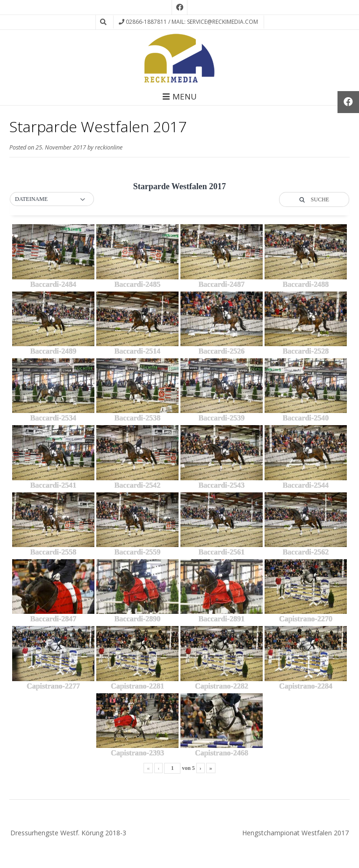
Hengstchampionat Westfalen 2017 (295, 833)
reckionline (109, 147)
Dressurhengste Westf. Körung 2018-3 (68, 833)
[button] (52, 199)
